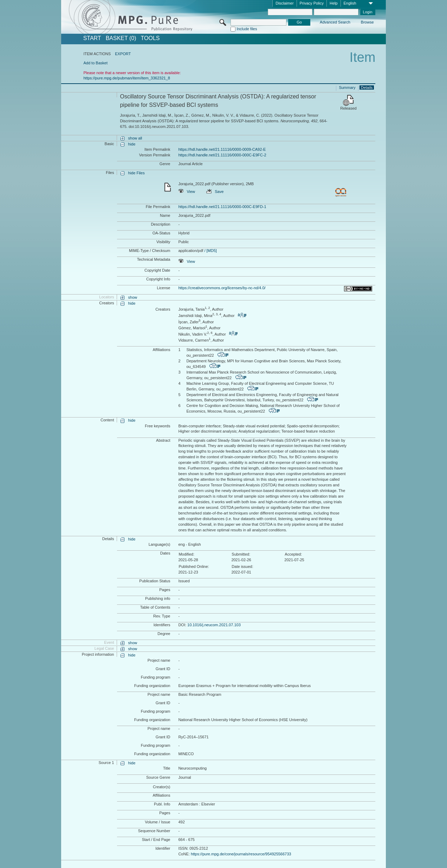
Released (348, 108)
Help (334, 3)
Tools (150, 38)
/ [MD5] (210, 251)
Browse (367, 22)
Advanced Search (335, 22)
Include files (247, 29)
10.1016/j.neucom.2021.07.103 (214, 625)
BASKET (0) (121, 38)
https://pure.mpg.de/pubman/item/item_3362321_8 (127, 78)
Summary (347, 88)
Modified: (186, 554)
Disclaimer (284, 3)
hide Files (137, 173)
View (187, 192)
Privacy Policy (312, 3)
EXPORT (123, 54)
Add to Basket (95, 63)
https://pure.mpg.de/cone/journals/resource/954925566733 (241, 854)
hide (132, 144)
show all (135, 138)
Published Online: (194, 566)
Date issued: (242, 566)
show (133, 297)
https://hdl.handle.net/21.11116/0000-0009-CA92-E (222, 149)
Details (367, 88)
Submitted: (241, 554)
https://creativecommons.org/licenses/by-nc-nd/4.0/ (222, 288)
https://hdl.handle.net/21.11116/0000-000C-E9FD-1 (222, 207)
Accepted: (293, 554)
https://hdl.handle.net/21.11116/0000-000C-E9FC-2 (222, 155)
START (92, 38)
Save (215, 192)
